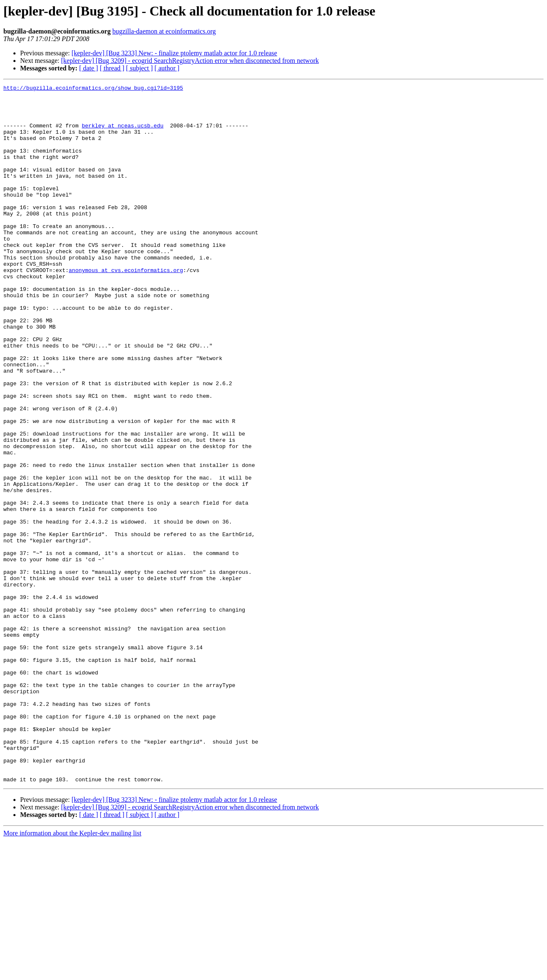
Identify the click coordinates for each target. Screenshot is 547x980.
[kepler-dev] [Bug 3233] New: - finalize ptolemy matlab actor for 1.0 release (174, 53)
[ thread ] (112, 68)
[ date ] (89, 68)
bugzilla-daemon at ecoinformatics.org (164, 31)
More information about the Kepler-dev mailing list (72, 973)
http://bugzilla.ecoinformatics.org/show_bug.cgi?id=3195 (93, 89)
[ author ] (167, 68)
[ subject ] (139, 68)
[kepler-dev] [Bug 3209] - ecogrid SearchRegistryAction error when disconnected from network (190, 61)
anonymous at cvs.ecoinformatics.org (126, 308)
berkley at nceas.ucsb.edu (123, 134)
